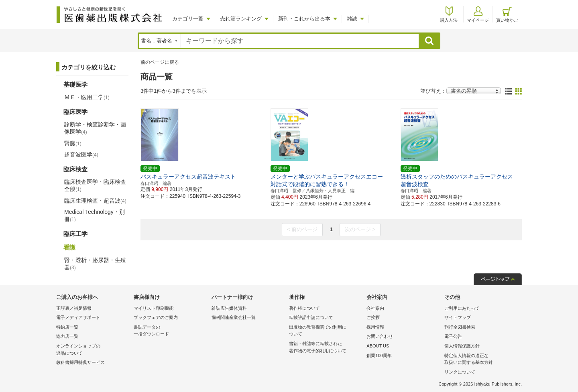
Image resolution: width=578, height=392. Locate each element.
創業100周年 (379, 355)
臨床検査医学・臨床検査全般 (95, 185)
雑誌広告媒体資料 (229, 308)
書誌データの (170, 331)
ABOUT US (378, 346)
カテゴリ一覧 (188, 19)
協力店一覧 (67, 336)
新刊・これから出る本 (304, 19)
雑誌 (352, 19)
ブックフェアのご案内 (156, 317)
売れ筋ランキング (241, 19)
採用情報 (375, 327)
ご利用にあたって (462, 308)
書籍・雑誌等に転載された (326, 348)
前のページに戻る (160, 62)
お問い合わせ (380, 336)
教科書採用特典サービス (80, 362)
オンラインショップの (93, 350)
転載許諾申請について (311, 317)
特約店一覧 (67, 327)
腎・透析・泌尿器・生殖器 (95, 264)
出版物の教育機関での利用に (326, 331)
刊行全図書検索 (460, 327)
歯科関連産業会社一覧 (234, 317)
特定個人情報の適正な (481, 360)
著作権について (304, 308)
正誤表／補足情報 (74, 308)
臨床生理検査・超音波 (95, 201)
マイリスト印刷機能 (154, 308)
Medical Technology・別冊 (95, 215)
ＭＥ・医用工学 (87, 97)
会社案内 (375, 308)
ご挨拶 (373, 317)
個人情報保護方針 (462, 346)
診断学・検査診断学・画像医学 (95, 128)
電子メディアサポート (78, 317)
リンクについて (460, 372)
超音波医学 (81, 154)
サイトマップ (458, 317)
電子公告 (453, 336)
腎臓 (73, 143)
